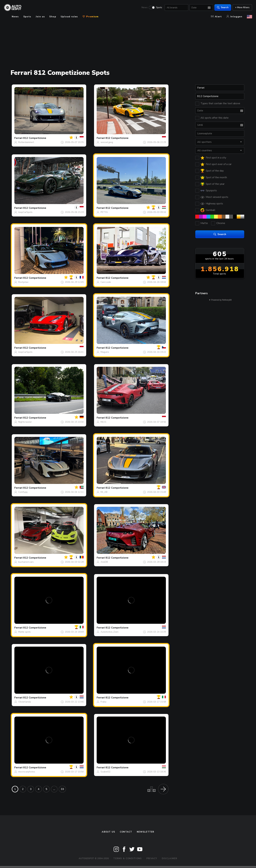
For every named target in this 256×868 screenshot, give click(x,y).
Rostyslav (23, 282)
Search (223, 7)
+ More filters (242, 7)
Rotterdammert (26, 142)
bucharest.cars (26, 562)
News (145, 8)
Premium (90, 17)
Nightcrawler (25, 422)
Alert (216, 17)
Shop (53, 17)
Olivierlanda (25, 702)
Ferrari (18, 138)
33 (62, 789)
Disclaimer (170, 859)
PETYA (104, 212)
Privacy (152, 859)
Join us (40, 17)
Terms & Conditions (128, 859)
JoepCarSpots (25, 212)
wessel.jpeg (107, 142)
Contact (126, 832)
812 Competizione (35, 138)
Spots (159, 8)
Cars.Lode (106, 282)
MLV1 (103, 422)
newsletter (146, 832)
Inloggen (234, 17)
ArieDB (104, 562)
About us (108, 832)
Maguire (105, 352)
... (54, 789)
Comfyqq (23, 492)
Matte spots (24, 632)
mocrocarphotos (27, 772)
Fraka (103, 702)
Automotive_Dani (109, 632)
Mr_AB (104, 492)
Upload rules (69, 17)
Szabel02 (105, 772)
